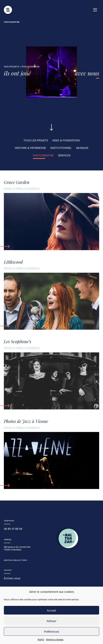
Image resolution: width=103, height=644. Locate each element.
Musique (82, 148)
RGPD (41, 639)
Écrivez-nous (12, 578)
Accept (51, 610)
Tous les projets (36, 140)
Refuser (51, 621)
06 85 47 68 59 (13, 529)
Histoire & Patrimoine (30, 148)
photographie (43, 155)
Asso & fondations (66, 140)
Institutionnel (61, 148)
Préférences (51, 631)
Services (64, 155)
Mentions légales (55, 639)
